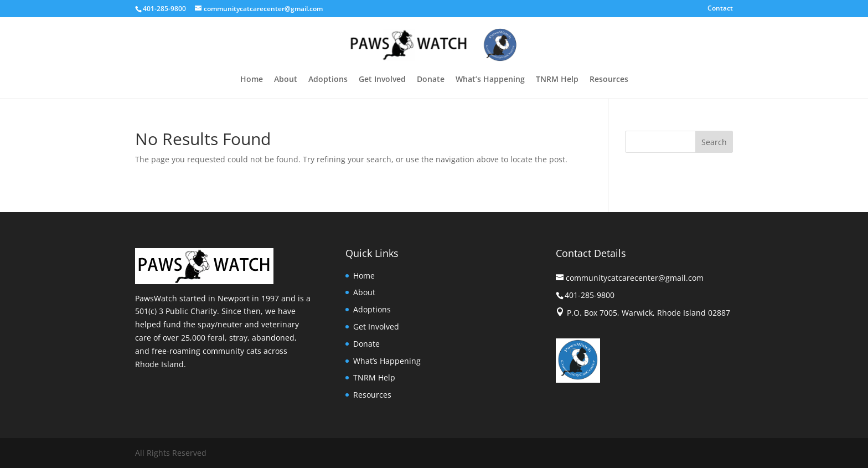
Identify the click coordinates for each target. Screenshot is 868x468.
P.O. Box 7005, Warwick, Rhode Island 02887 (649, 313)
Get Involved (382, 80)
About (286, 80)
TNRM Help (557, 80)
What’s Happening (490, 80)
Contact (720, 9)
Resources (609, 80)
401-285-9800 (164, 9)
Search (714, 142)
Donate (431, 80)
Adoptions (328, 80)
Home (252, 80)
